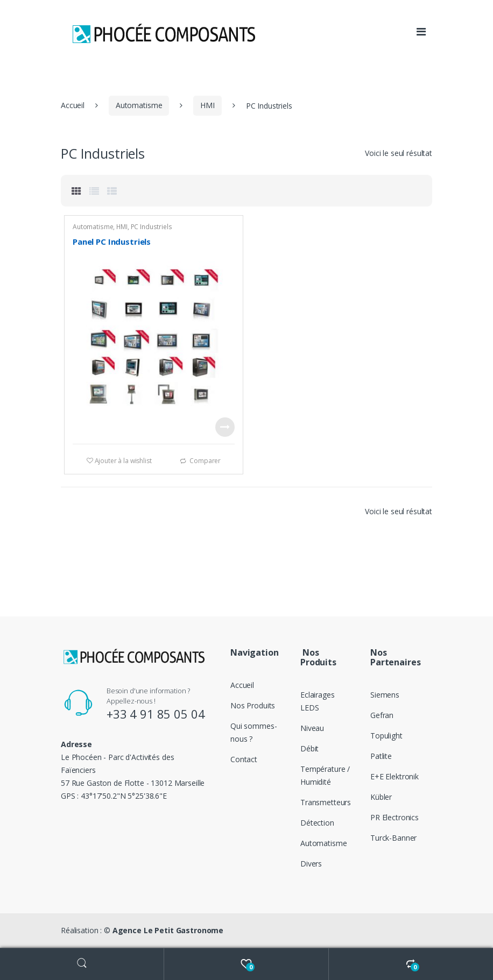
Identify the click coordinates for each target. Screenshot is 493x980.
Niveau (312, 728)
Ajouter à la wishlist (122, 461)
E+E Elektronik (395, 776)
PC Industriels (152, 227)
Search (82, 964)
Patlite (381, 756)
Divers (311, 864)
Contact (244, 759)
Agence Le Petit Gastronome (168, 930)
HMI (207, 105)
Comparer (205, 461)
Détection (317, 823)
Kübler (381, 797)
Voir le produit (225, 427)
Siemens (385, 695)
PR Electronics (395, 817)
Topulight (386, 736)
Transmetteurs (326, 802)
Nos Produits (253, 705)
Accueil (73, 105)
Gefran (382, 715)
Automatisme (139, 105)
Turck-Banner (393, 838)
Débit (309, 748)
